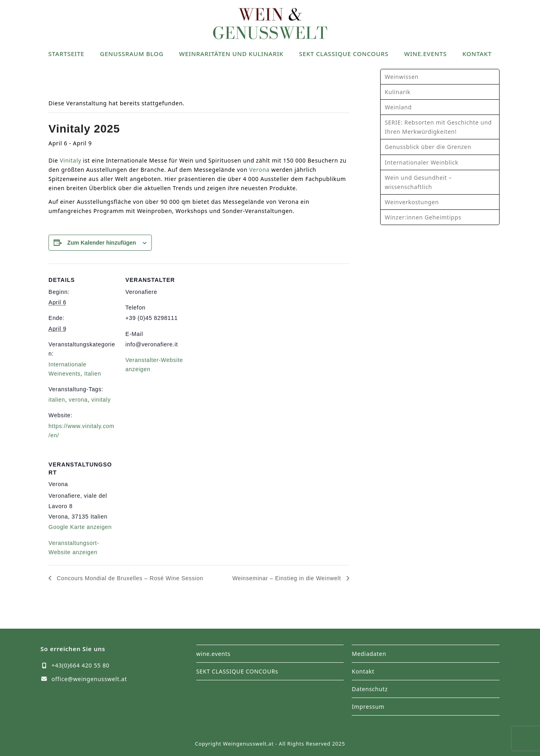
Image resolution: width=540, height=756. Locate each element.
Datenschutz (370, 689)
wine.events (214, 654)
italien (57, 400)
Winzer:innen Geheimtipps (423, 217)
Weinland (398, 107)
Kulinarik (397, 92)
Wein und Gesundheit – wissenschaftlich (418, 182)
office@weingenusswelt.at (89, 679)
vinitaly (101, 400)
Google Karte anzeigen (80, 527)
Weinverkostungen (412, 202)
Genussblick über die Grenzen (428, 147)
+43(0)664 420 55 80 (81, 665)
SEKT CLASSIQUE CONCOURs (237, 671)
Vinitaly (71, 160)
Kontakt (363, 671)
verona (78, 400)
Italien (93, 374)
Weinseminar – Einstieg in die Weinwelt (288, 578)
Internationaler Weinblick (421, 162)
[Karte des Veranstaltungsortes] (168, 503)
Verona (259, 170)
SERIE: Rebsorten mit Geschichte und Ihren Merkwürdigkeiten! (438, 127)
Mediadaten (369, 654)
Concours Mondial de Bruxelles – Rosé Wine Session (129, 578)
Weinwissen (401, 77)
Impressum (368, 707)
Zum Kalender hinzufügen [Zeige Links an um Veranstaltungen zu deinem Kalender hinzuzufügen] (102, 243)
